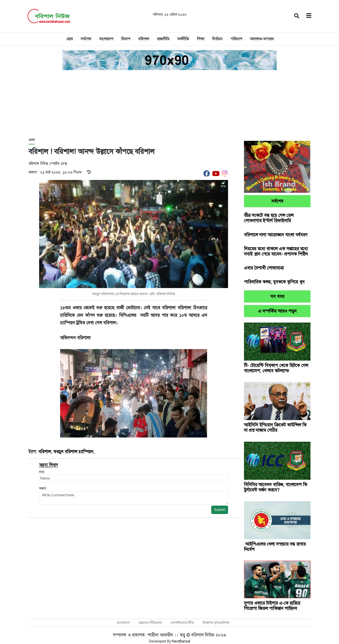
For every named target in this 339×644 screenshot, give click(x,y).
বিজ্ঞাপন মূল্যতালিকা (216, 623)
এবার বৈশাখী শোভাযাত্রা (264, 268)
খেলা (32, 140)
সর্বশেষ (86, 39)
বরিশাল (144, 39)
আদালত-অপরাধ (262, 39)
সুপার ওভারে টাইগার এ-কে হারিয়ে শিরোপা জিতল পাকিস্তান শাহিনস (272, 606)
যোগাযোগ (123, 623)
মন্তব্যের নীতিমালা (150, 623)
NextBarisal (181, 641)
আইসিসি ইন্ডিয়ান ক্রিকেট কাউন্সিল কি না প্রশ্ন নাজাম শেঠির (275, 428)
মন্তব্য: (43, 488)
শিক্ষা (201, 39)
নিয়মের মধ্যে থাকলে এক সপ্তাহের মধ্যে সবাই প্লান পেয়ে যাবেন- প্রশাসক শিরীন (276, 251)
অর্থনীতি (183, 39)
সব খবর (277, 296)
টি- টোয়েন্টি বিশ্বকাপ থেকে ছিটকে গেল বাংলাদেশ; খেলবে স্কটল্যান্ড (276, 368)
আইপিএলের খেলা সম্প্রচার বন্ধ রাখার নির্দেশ (275, 547)
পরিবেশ (236, 39)
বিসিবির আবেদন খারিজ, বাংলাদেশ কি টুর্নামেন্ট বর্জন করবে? (276, 487)
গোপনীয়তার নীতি (182, 623)
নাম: (42, 472)
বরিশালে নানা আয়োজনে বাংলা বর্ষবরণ (276, 235)
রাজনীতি (163, 39)
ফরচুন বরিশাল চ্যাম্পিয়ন (73, 452)
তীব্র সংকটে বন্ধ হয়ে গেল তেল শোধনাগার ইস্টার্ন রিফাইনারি (269, 218)
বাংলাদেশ (106, 39)
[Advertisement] (169, 104)
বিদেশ (126, 39)
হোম (70, 39)
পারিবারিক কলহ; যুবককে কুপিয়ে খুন (274, 282)
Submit (220, 510)
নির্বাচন (217, 39)
